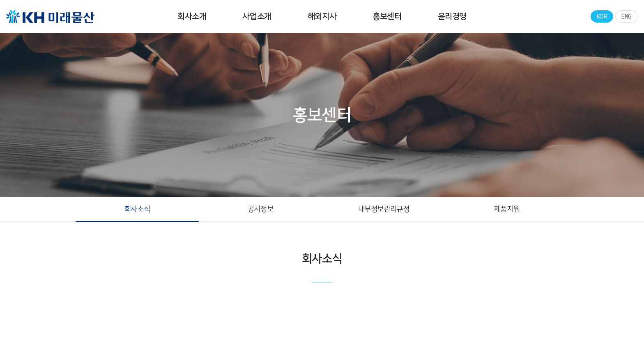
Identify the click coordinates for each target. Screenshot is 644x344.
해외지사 (322, 16)
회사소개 (192, 16)
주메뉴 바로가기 (0, 0)
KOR (602, 16)
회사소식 (137, 209)
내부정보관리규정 (384, 209)
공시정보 (260, 209)
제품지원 (507, 209)
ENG (627, 16)
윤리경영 (452, 16)
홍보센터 (387, 16)
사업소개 (257, 16)
